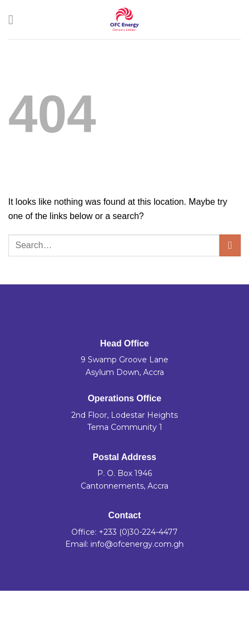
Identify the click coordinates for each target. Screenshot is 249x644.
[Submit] (230, 245)
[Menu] (15, 19)
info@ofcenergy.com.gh (137, 544)
